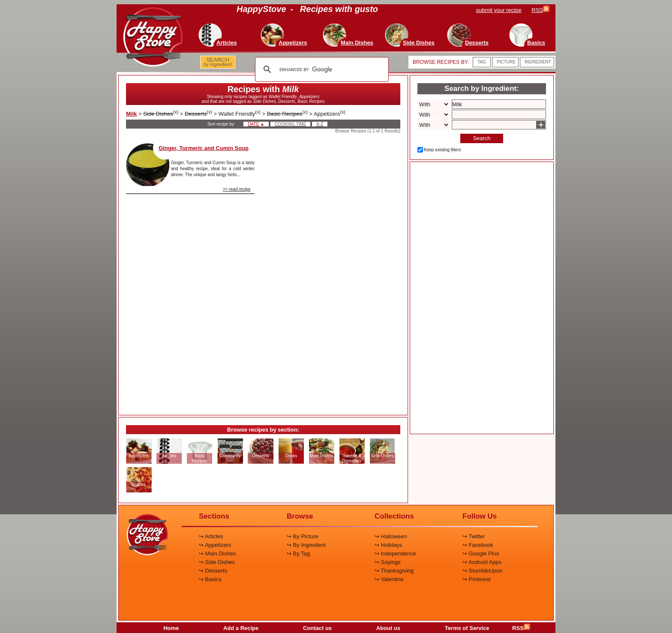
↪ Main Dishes (217, 553)
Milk (131, 114)
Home (171, 628)
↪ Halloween (391, 536)
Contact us (317, 628)
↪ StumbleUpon (482, 571)
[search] (321, 69)
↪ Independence (395, 553)
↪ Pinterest (477, 579)
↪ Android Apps (482, 562)
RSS (521, 628)
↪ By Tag (298, 553)
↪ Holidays (388, 545)
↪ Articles (211, 536)
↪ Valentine (389, 579)
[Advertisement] (335, 272)
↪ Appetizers (215, 545)
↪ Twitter (474, 536)
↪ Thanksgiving (394, 571)
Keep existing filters (442, 150)
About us (388, 628)
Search (481, 138)
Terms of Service (467, 628)
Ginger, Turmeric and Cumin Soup (204, 148)
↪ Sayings (388, 562)
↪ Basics (210, 579)
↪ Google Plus (481, 553)
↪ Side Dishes (217, 562)
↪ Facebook (478, 545)
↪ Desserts (213, 571)
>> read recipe (237, 189)
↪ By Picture (303, 536)
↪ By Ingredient (306, 545)
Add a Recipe (241, 628)
